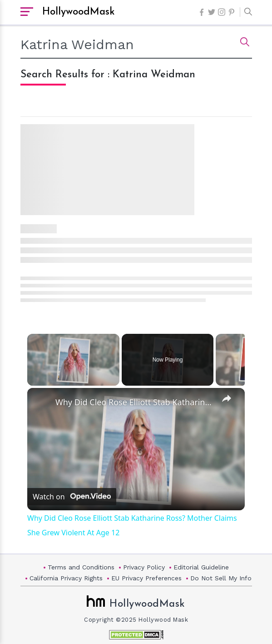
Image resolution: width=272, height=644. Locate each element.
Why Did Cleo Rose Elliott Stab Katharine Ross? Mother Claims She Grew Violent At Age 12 (135, 402)
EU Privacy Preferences (146, 578)
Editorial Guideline (201, 567)
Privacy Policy (144, 567)
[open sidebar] (27, 12)
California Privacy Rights (66, 578)
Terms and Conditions (81, 567)
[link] (42, 402)
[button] (246, 12)
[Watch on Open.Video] (72, 497)
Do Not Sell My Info (221, 578)
